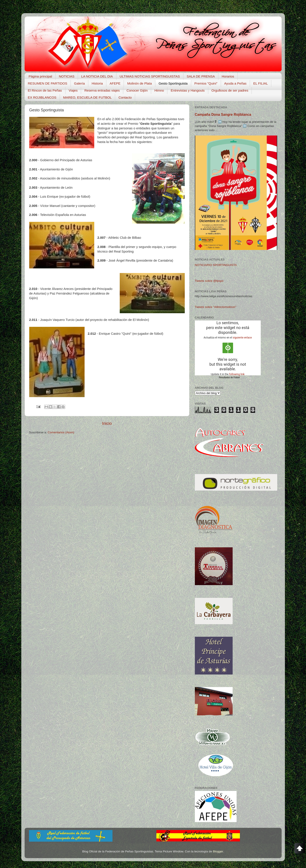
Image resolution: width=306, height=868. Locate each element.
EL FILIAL (261, 83)
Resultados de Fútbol (229, 377)
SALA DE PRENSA (201, 76)
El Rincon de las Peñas (45, 90)
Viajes (73, 90)
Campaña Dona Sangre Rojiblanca (223, 115)
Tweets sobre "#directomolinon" (216, 307)
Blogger (218, 851)
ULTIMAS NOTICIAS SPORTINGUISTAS (150, 76)
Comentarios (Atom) (61, 432)
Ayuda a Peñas (235, 83)
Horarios (228, 76)
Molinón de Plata (139, 83)
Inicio (107, 423)
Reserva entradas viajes (102, 90)
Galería (79, 83)
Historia (97, 83)
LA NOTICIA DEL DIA (97, 76)
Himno (159, 90)
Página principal (40, 76)
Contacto (125, 97)
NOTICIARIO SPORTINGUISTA (216, 265)
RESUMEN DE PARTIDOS (48, 83)
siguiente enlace (242, 338)
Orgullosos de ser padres (230, 90)
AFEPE (115, 83)
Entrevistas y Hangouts (188, 90)
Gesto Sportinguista (173, 83)
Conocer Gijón (137, 90)
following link (237, 374)
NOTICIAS (67, 76)
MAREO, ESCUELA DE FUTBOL (88, 97)
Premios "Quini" (206, 83)
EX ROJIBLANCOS (42, 97)
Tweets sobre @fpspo (209, 281)
